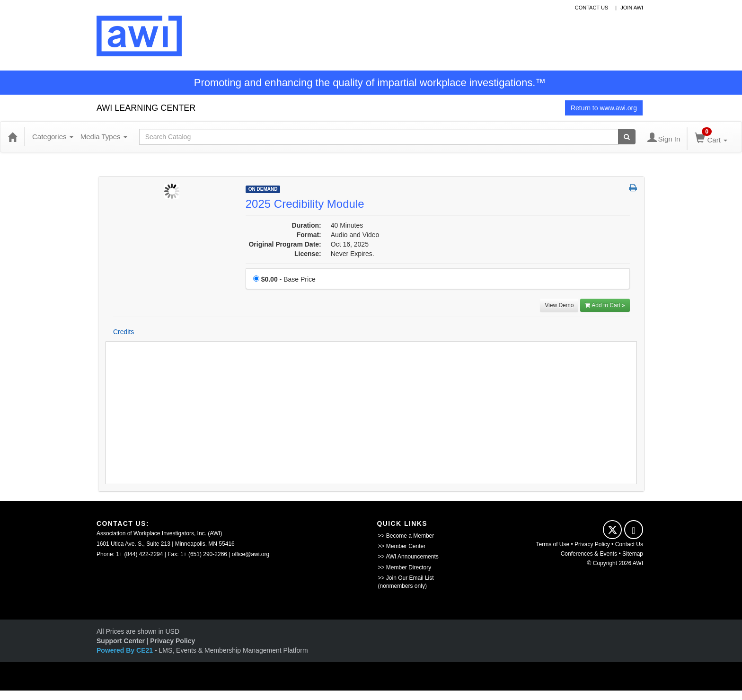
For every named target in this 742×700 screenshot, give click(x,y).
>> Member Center (402, 546)
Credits (124, 332)
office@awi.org (251, 554)
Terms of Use (553, 544)
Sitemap (633, 554)
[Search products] (627, 137)
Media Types (104, 137)
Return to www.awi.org (604, 108)
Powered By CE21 (126, 650)
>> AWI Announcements (408, 557)
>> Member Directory (405, 567)
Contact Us (629, 544)
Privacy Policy (592, 544)
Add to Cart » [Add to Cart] (605, 305)
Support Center (121, 641)
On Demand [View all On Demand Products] (263, 189)
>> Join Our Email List (406, 578)
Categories (53, 137)
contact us (592, 8)
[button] (633, 188)
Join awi (632, 8)
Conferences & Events (589, 554)
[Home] (12, 137)
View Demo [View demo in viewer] (559, 305)
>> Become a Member (406, 536)
